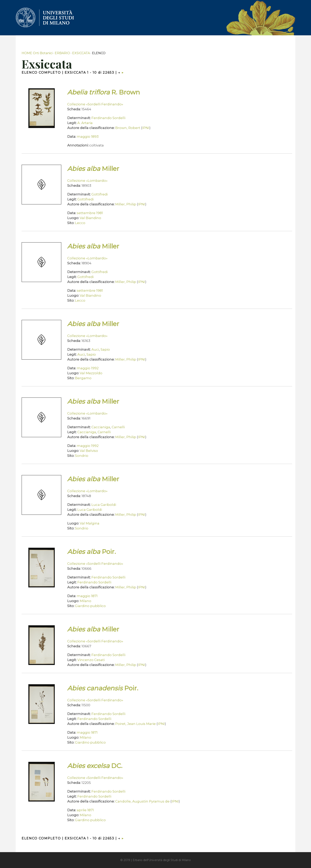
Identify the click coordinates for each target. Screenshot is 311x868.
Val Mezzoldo (91, 373)
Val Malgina (90, 523)
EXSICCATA (81, 53)
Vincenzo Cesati (91, 660)
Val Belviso (89, 451)
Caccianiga (101, 427)
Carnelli (118, 427)
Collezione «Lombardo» (87, 181)
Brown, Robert (128, 128)
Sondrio (82, 456)
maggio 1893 (88, 137)
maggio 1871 (87, 596)
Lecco (80, 223)
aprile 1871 (85, 810)
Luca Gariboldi (104, 505)
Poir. (92, 552)
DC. (95, 766)
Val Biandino (90, 218)
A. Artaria (85, 123)
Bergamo (83, 378)
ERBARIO (62, 53)
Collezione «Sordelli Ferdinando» (95, 104)
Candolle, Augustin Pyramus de (142, 801)
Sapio (105, 349)
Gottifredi (100, 194)
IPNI (146, 128)
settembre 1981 (90, 213)
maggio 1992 (88, 368)
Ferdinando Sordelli (108, 118)
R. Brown (104, 92)
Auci (95, 349)
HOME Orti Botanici (37, 53)
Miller (93, 169)
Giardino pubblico (90, 606)
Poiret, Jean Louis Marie (135, 724)
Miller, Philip (126, 204)
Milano (85, 601)
